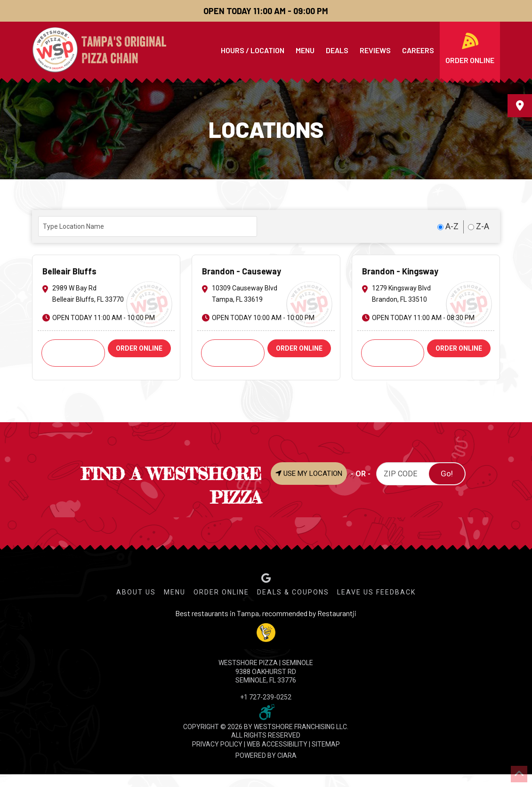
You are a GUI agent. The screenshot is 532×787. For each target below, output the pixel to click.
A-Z (448, 226)
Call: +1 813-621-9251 (233, 353)
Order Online (221, 592)
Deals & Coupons (293, 592)
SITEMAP (326, 744)
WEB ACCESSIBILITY (277, 744)
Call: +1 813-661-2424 (393, 353)
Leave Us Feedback (376, 592)
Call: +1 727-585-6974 (73, 353)
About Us (136, 592)
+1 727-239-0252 (266, 697)
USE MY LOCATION (309, 474)
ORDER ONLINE (139, 348)
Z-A (479, 226)
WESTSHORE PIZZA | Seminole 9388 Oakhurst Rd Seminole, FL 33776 (266, 671)
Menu (175, 592)
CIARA (287, 755)
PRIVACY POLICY (217, 744)
